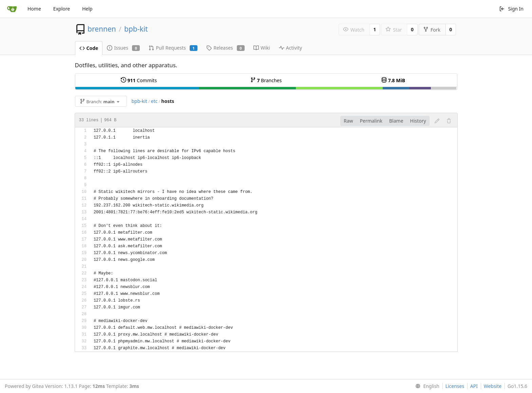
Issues (123, 48)
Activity (290, 48)
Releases (225, 48)
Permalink (371, 121)
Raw (348, 121)
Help (87, 9)
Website (493, 386)
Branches (266, 80)
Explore (62, 9)
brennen (102, 29)
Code (89, 48)
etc (154, 101)
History (418, 121)
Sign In (511, 9)
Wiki (262, 48)
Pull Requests (173, 48)
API (474, 386)
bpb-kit (136, 29)
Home (34, 9)
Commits (139, 80)
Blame (396, 121)
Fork (432, 30)
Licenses (455, 386)
